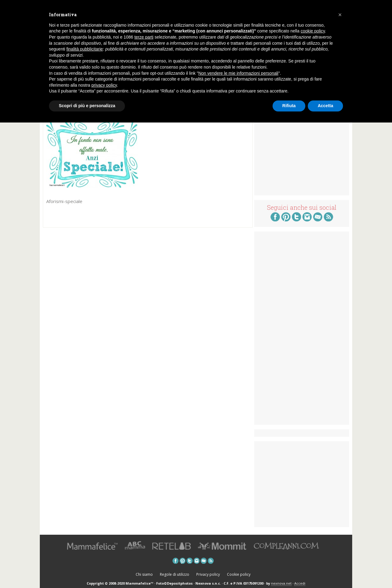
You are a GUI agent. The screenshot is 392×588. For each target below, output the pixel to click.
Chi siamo (144, 574)
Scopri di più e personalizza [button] (87, 106)
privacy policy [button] (104, 85)
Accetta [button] (325, 106)
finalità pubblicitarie (85, 49)
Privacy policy (208, 574)
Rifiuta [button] (289, 106)
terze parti (144, 37)
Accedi (300, 583)
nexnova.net (281, 583)
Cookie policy (239, 574)
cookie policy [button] (313, 31)
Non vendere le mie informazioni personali (238, 73)
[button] (340, 15)
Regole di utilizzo (175, 574)
